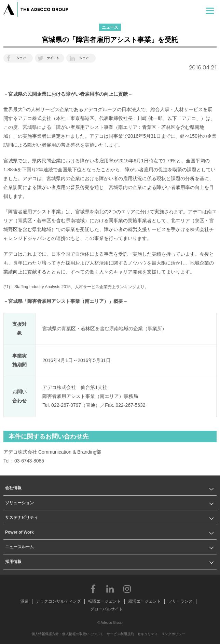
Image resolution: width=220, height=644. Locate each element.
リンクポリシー (173, 634)
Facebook (93, 589)
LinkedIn (110, 589)
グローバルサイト (107, 609)
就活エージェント (145, 601)
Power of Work (19, 532)
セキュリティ (148, 634)
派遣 (25, 601)
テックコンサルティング (58, 601)
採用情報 (13, 562)
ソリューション (19, 503)
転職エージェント (105, 601)
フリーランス (180, 601)
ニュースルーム (19, 547)
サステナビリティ (22, 518)
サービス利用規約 (120, 634)
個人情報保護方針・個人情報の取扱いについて (67, 634)
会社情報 (13, 488)
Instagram (127, 589)
